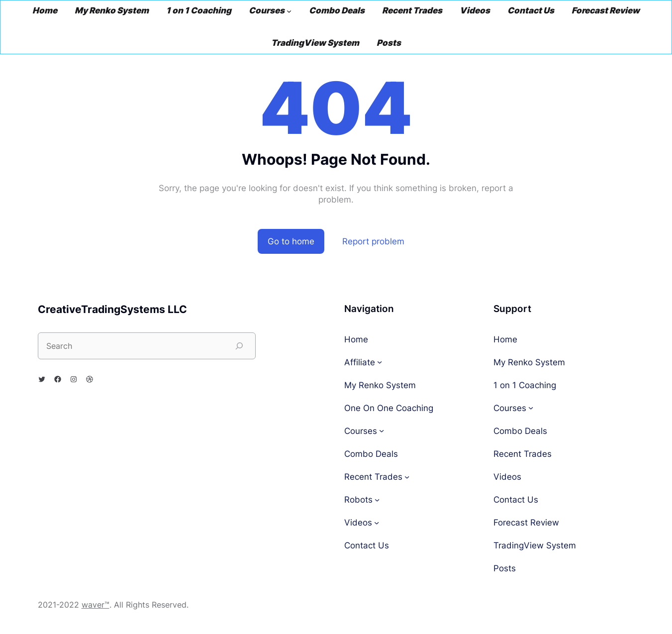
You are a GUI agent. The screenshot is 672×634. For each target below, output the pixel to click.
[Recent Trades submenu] (407, 476)
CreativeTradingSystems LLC (112, 309)
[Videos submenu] (377, 522)
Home (356, 339)
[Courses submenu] (289, 11)
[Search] (239, 346)
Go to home (291, 241)
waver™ (96, 605)
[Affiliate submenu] (380, 362)
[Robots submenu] (377, 499)
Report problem (373, 241)
